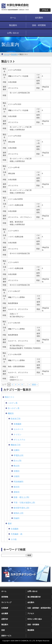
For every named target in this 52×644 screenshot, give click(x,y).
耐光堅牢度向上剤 (21, 508)
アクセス (31, 613)
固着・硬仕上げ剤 (21, 497)
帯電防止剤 (18, 455)
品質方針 (5, 619)
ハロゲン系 (13, 403)
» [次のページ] (29, 385)
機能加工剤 (16, 445)
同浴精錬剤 (18, 482)
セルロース (18, 429)
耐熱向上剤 (18, 513)
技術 (3, 630)
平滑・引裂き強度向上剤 (24, 503)
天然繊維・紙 (17, 534)
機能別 (11, 413)
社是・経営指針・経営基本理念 (39, 608)
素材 (10, 523)
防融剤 (17, 518)
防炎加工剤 (16, 419)
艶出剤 (17, 466)
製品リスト (10, 397)
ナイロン (17, 434)
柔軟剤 (17, 492)
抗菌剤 (17, 450)
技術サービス (6, 636)
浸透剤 (17, 471)
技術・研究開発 (39, 25)
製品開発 (31, 630)
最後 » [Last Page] (35, 385)
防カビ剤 (17, 461)
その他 (14, 539)
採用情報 (5, 597)
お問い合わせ (13, 33)
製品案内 (13, 25)
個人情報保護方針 (34, 597)
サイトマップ (6, 602)
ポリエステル (19, 440)
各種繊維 (17, 424)
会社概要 (5, 613)
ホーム (13, 18)
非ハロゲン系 (14, 408)
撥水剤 (17, 487)
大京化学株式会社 (18, 7)
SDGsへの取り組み (35, 619)
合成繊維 (15, 529)
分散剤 (17, 476)
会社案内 (39, 18)
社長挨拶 (5, 608)
